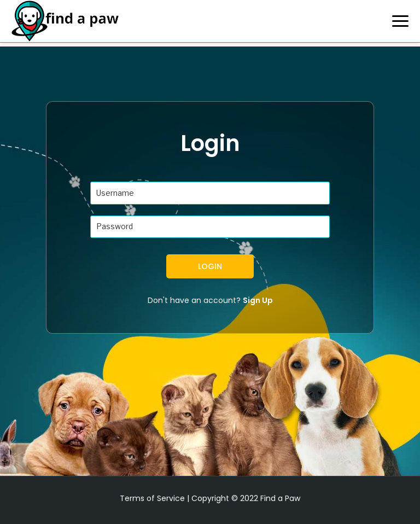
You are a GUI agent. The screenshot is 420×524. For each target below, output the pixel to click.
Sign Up (258, 300)
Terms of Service (152, 498)
